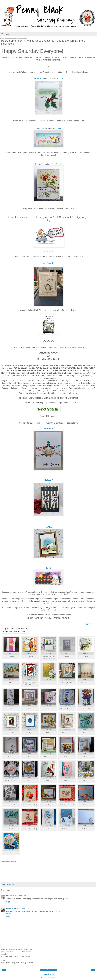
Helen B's (38, 79)
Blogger (53, 978)
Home (48, 970)
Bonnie (60, 79)
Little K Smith (11, 908)
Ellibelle (59, 164)
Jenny (48, 527)
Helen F (48, 480)
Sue (49, 568)
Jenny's (38, 164)
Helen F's (40, 128)
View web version (48, 974)
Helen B (48, 428)
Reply (8, 902)
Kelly (59, 128)
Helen (58, 310)
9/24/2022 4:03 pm (19, 896)
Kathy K (50, 263)
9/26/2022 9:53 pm (23, 908)
